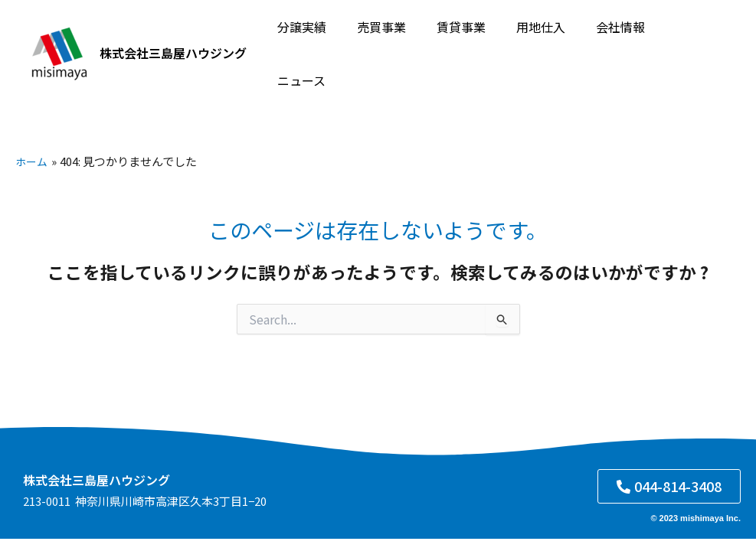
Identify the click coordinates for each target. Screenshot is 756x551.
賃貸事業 (469, 39)
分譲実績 (322, 39)
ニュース (689, 39)
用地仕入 (542, 39)
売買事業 (395, 39)
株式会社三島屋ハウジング (173, 38)
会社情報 (616, 39)
